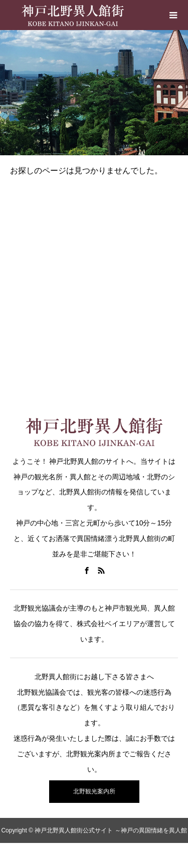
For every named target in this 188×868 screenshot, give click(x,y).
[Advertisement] (94, 284)
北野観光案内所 (94, 791)
